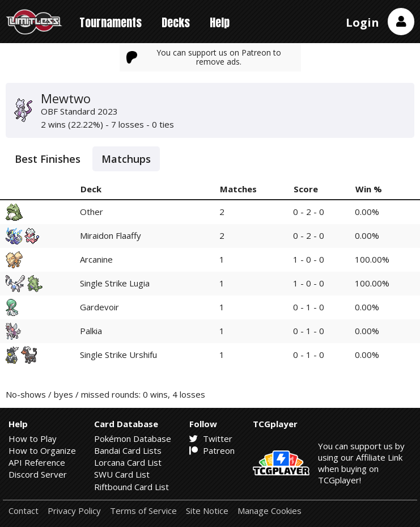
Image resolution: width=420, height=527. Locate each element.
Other (92, 212)
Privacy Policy (74, 511)
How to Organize (42, 450)
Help (220, 22)
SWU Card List (122, 474)
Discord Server (38, 474)
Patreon (212, 450)
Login (362, 22)
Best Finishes (48, 159)
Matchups (126, 159)
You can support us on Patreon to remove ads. (204, 57)
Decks (176, 22)
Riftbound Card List (131, 487)
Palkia (91, 331)
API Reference (37, 462)
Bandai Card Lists (128, 450)
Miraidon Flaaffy (111, 235)
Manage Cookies (270, 511)
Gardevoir (99, 307)
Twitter (211, 439)
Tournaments (111, 22)
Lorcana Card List (128, 462)
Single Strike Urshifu (118, 355)
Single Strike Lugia (115, 283)
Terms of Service (143, 511)
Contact (24, 511)
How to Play (33, 439)
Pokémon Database (133, 439)
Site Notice (207, 511)
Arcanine (96, 259)
